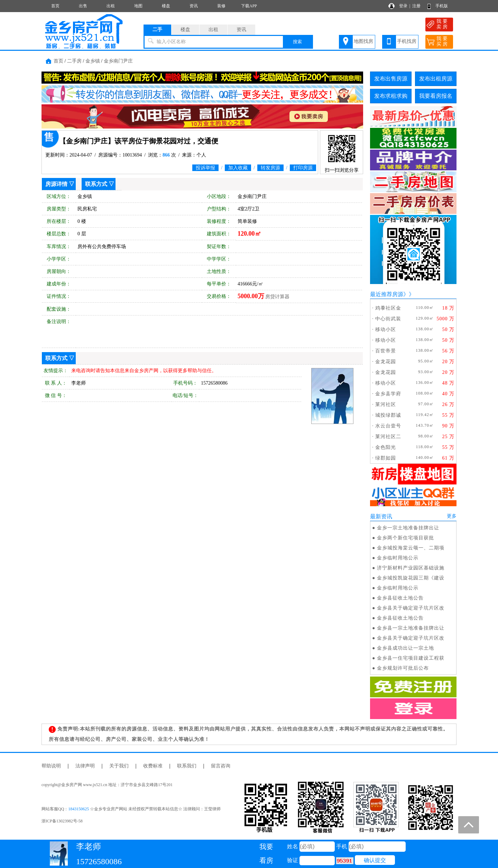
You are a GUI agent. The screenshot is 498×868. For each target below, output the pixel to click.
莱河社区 (386, 404)
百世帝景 (386, 351)
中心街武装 (388, 319)
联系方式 (96, 184)
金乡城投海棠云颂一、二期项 (411, 548)
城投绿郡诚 (388, 415)
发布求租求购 (391, 96)
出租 (111, 6)
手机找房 (407, 41)
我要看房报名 (436, 96)
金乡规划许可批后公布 (403, 668)
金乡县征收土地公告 (400, 598)
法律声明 (85, 766)
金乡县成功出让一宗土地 (405, 648)
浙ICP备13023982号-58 (62, 821)
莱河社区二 (388, 437)
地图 (138, 6)
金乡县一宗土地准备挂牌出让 (411, 628)
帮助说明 (51, 766)
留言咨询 (221, 766)
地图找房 (363, 41)
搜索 (297, 42)
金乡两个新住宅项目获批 (405, 538)
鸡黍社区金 (388, 308)
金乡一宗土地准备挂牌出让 (408, 528)
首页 (55, 6)
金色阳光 (386, 447)
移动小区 (386, 329)
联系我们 (187, 766)
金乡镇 (93, 61)
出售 (83, 6)
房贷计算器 (277, 297)
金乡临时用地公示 (398, 558)
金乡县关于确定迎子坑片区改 (411, 608)
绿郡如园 (386, 458)
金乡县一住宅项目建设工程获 (411, 658)
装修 (221, 6)
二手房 (74, 61)
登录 (403, 6)
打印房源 (303, 168)
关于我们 (119, 766)
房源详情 (56, 184)
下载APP (249, 6)
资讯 (194, 6)
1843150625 (79, 809)
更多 (452, 516)
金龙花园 (386, 362)
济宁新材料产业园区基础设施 (411, 568)
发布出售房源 (391, 79)
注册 (416, 6)
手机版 (442, 6)
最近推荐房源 (387, 294)
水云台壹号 (388, 426)
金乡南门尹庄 (118, 61)
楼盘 (166, 6)
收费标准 (153, 766)
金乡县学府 (388, 394)
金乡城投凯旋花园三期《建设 (411, 578)
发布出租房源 (436, 79)
